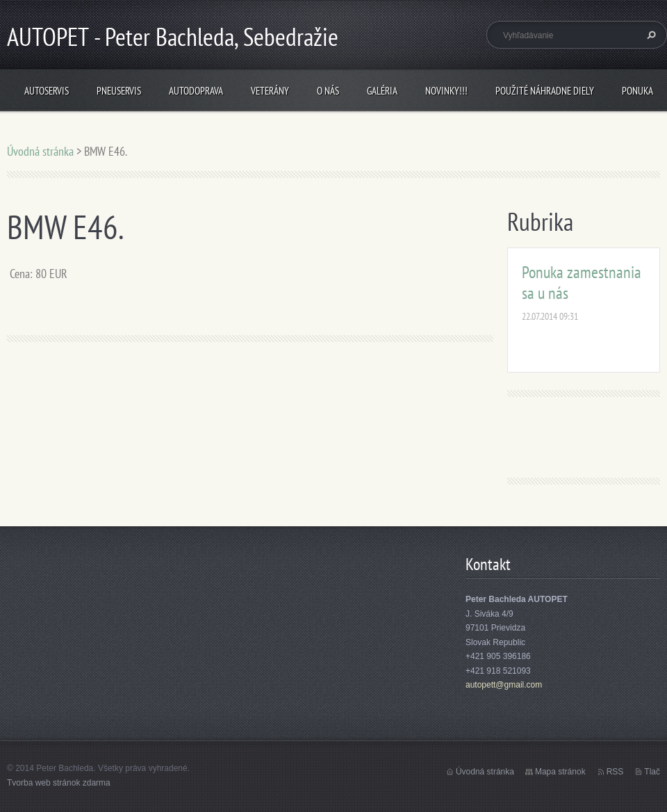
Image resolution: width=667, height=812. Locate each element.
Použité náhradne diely (545, 91)
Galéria (382, 91)
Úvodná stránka (40, 151)
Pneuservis (119, 91)
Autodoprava (196, 91)
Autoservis (47, 91)
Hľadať (650, 35)
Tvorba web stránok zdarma (59, 783)
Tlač (652, 772)
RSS (615, 772)
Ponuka (637, 91)
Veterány (270, 91)
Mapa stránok (560, 772)
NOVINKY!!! (446, 91)
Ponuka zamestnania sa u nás (582, 283)
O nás (328, 91)
